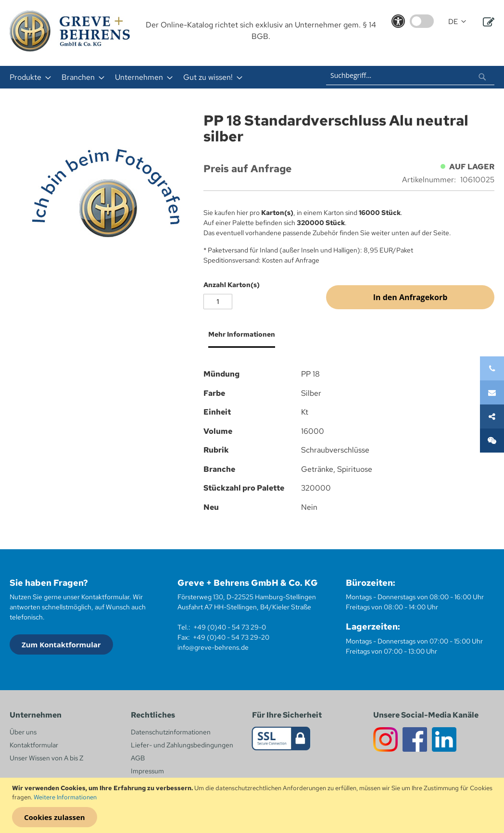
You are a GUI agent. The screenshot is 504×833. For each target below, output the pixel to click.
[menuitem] (27, 77)
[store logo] (70, 31)
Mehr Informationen (242, 334)
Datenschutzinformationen (171, 732)
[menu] (148, 77)
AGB (138, 758)
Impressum (147, 771)
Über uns (23, 732)
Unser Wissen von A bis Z (46, 758)
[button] (457, 22)
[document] (253, 806)
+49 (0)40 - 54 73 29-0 (230, 627)
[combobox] (410, 76)
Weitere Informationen (65, 797)
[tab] (239, 338)
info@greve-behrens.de (213, 647)
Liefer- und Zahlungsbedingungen (182, 745)
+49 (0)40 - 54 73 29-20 (231, 637)
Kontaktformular (34, 745)
